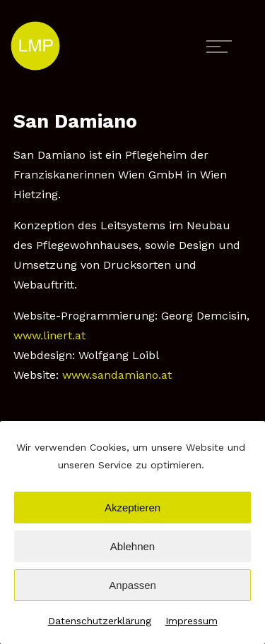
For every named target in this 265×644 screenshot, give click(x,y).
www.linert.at (49, 335)
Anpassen (132, 585)
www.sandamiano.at (117, 375)
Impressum (192, 621)
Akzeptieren (132, 508)
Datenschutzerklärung (100, 621)
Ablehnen (132, 546)
